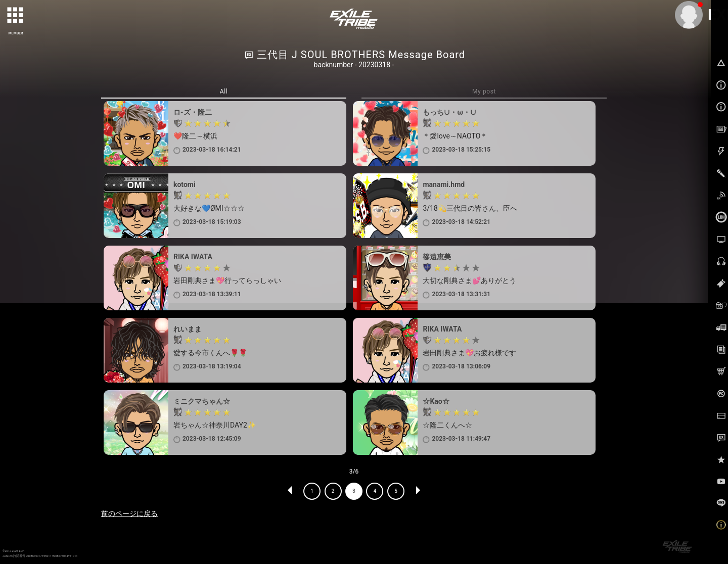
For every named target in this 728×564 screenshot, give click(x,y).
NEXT (418, 491)
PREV (290, 491)
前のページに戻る (129, 513)
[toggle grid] (16, 16)
